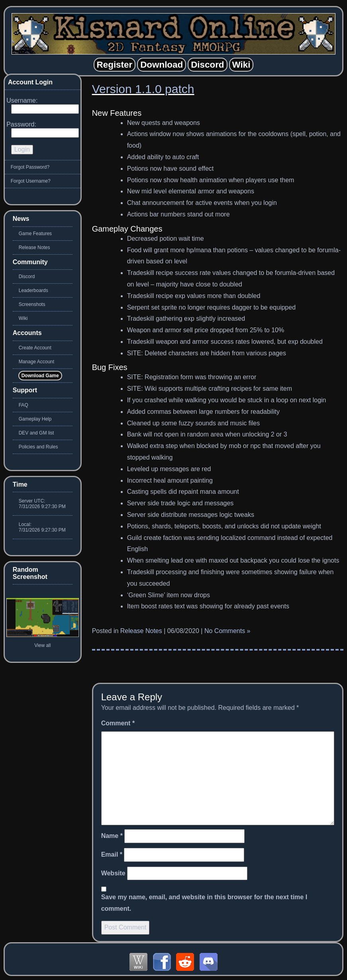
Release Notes (141, 631)
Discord (27, 277)
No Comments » (227, 631)
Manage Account (36, 362)
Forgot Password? (30, 167)
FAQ (24, 405)
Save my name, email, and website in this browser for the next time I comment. (204, 903)
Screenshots (32, 304)
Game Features (35, 234)
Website (113, 873)
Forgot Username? (31, 181)
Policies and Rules (38, 447)
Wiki (23, 318)
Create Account (35, 348)
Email (112, 854)
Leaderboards (33, 290)
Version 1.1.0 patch (143, 89)
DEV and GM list (36, 433)
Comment (118, 723)
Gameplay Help (35, 419)
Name (112, 836)
